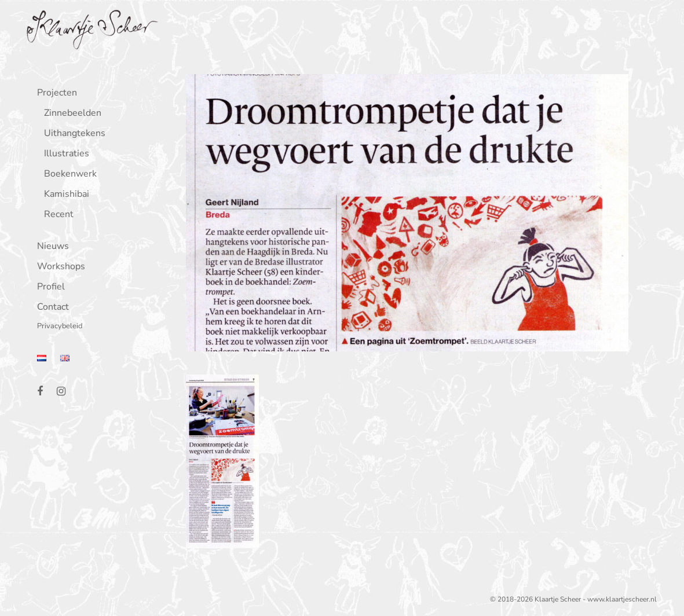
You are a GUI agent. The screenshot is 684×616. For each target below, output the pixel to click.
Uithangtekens (72, 134)
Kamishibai (64, 195)
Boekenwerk (67, 175)
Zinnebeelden (70, 114)
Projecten (54, 93)
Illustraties (64, 154)
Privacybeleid (57, 327)
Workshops (58, 267)
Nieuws (50, 247)
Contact (50, 308)
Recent (56, 215)
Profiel (48, 287)
